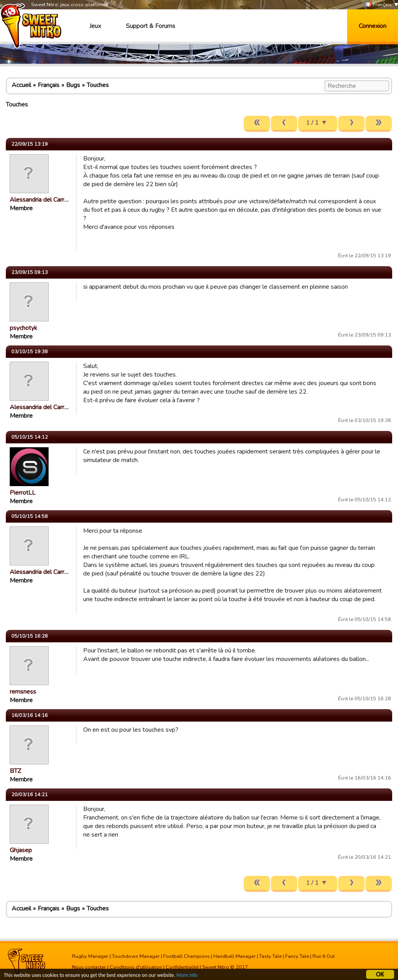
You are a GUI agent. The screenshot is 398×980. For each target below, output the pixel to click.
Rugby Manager (90, 956)
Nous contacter (89, 967)
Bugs (73, 85)
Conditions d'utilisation (136, 967)
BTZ (15, 771)
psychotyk (24, 328)
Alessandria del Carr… (39, 200)
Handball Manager (235, 956)
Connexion (373, 26)
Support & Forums (151, 26)
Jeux (95, 26)
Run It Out (324, 956)
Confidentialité (182, 967)
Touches (98, 85)
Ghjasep (21, 850)
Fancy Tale (297, 956)
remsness (23, 692)
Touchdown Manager (136, 956)
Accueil (21, 85)
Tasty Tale (271, 956)
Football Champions (187, 956)
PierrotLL (23, 493)
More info (187, 976)
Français (379, 5)
